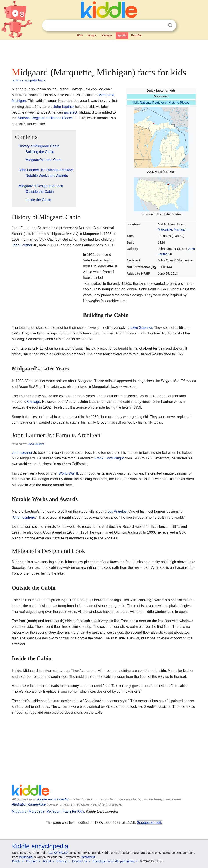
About (47, 861)
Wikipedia (26, 857)
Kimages (107, 36)
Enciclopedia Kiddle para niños (113, 861)
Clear (161, 25)
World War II (68, 473)
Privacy (61, 861)
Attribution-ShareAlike (29, 804)
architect (71, 112)
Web (80, 36)
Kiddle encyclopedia (53, 799)
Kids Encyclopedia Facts (29, 80)
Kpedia (122, 36)
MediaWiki (88, 857)
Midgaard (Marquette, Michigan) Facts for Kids (48, 811)
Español (136, 36)
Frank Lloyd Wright (109, 458)
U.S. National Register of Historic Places (161, 103)
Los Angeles (117, 511)
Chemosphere (24, 517)
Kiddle (16, 861)
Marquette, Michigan (172, 229)
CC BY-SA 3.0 (58, 853)
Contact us (80, 861)
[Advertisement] (104, 53)
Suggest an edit (149, 823)
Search (170, 25)
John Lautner (64, 107)
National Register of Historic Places (45, 118)
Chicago (34, 402)
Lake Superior (141, 328)
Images (92, 36)
